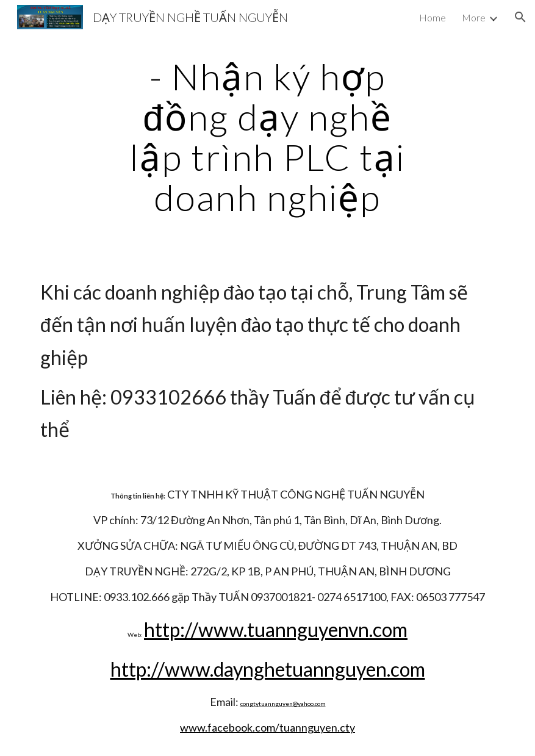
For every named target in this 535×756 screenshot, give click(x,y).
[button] (520, 17)
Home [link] (433, 17)
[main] (267, 137)
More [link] (474, 17)
